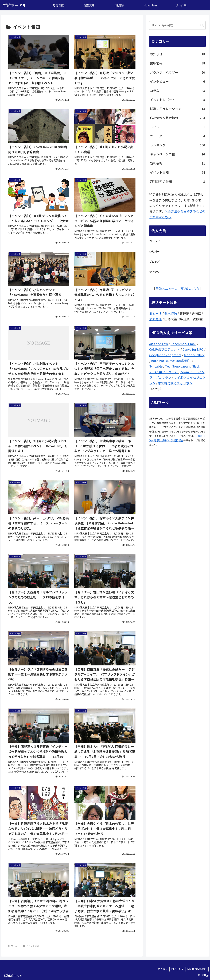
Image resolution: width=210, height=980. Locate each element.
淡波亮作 (155, 319)
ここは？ (163, 969)
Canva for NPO (193, 349)
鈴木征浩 (171, 313)
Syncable (156, 366)
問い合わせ (177, 969)
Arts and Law (159, 344)
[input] (177, 25)
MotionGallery (194, 355)
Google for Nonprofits (165, 355)
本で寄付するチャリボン (175, 383)
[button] (202, 25)
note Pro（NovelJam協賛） (171, 361)
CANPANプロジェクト (165, 349)
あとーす (155, 313)
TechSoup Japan (177, 366)
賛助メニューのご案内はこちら (177, 289)
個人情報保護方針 (197, 969)
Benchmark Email (183, 344)
